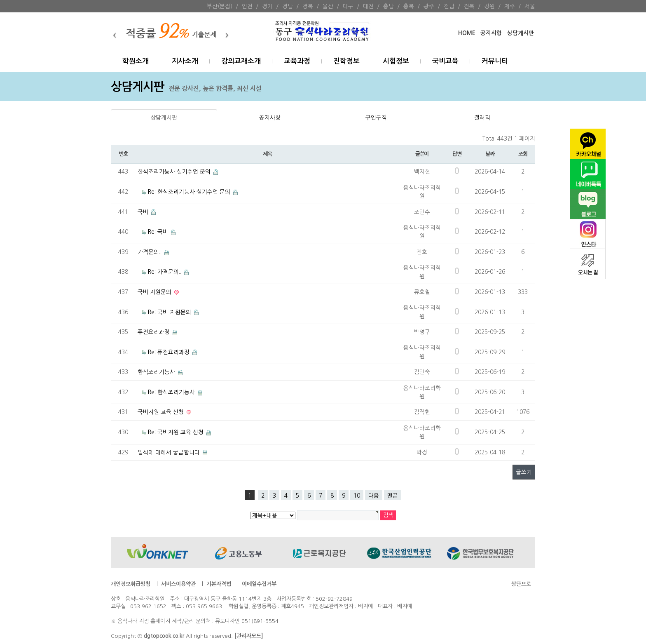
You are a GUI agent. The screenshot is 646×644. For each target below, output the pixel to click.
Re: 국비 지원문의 (170, 312)
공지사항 (270, 118)
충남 (389, 6)
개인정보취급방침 (131, 584)
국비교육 (445, 61)
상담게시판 (521, 33)
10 (357, 496)
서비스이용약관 (178, 584)
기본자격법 (219, 584)
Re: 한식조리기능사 (172, 392)
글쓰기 (524, 472)
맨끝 (393, 496)
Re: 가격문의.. (165, 272)
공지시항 (491, 33)
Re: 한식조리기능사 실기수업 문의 (190, 192)
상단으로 (521, 584)
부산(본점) (220, 6)
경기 (267, 6)
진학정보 (346, 61)
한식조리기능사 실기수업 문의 (175, 172)
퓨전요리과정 (154, 332)
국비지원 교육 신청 (161, 412)
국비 (144, 212)
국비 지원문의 (155, 292)
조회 (523, 154)
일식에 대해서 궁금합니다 (170, 452)
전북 (469, 6)
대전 (368, 6)
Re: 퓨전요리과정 (170, 352)
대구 (348, 6)
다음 (374, 496)
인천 (247, 6)
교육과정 (297, 61)
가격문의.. (150, 252)
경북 (308, 6)
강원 (489, 6)
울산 (328, 6)
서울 (530, 6)
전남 (449, 6)
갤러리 (482, 118)
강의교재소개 (241, 61)
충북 (409, 6)
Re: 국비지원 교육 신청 (177, 432)
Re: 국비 (159, 232)
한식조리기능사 (157, 372)
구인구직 (376, 118)
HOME (467, 33)
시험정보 (396, 61)
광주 (429, 6)
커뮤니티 (495, 61)
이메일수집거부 (259, 584)
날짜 (490, 154)
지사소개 (185, 61)
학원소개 (136, 61)
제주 (510, 6)
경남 (288, 6)
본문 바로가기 (0, 0)
